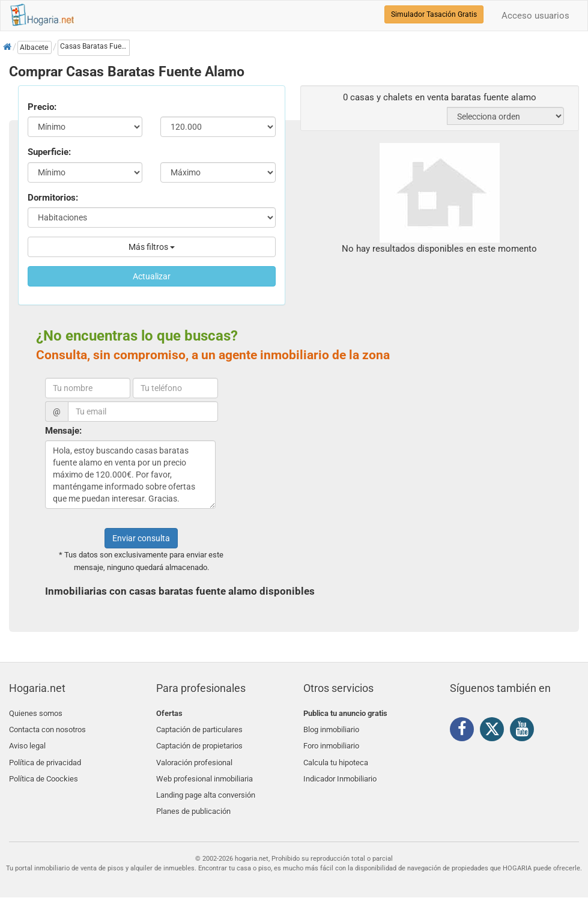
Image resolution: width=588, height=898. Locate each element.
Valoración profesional (194, 755)
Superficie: (49, 152)
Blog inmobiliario (331, 727)
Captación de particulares (199, 727)
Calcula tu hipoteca (336, 755)
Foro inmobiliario (331, 742)
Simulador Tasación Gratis (434, 14)
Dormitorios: (53, 198)
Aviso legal (27, 742)
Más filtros (152, 247)
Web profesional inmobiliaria (205, 770)
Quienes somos (36, 713)
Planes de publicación (193, 798)
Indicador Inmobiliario (340, 770)
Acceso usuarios (535, 16)
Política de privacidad (45, 755)
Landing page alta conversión (206, 784)
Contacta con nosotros (47, 727)
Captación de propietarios (199, 742)
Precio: (42, 107)
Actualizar (152, 276)
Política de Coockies (44, 770)
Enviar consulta (141, 538)
